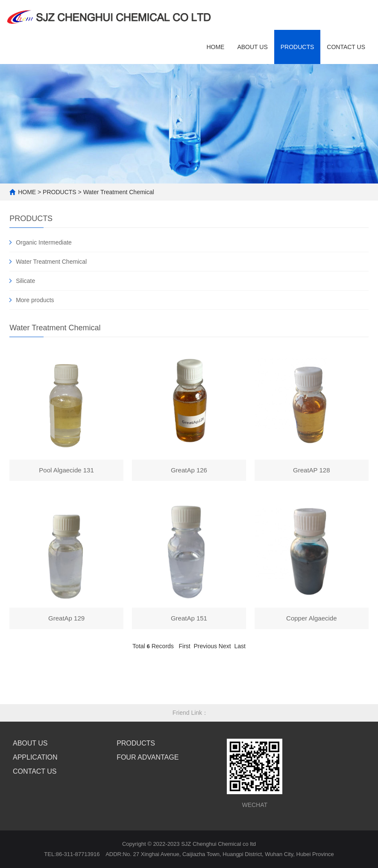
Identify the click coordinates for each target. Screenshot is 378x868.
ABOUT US (252, 47)
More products (35, 300)
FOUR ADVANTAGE (148, 757)
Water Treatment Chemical (119, 192)
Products (297, 47)
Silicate (25, 281)
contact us (346, 47)
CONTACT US (35, 771)
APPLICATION (35, 757)
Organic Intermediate (44, 242)
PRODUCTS (60, 192)
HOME (215, 47)
